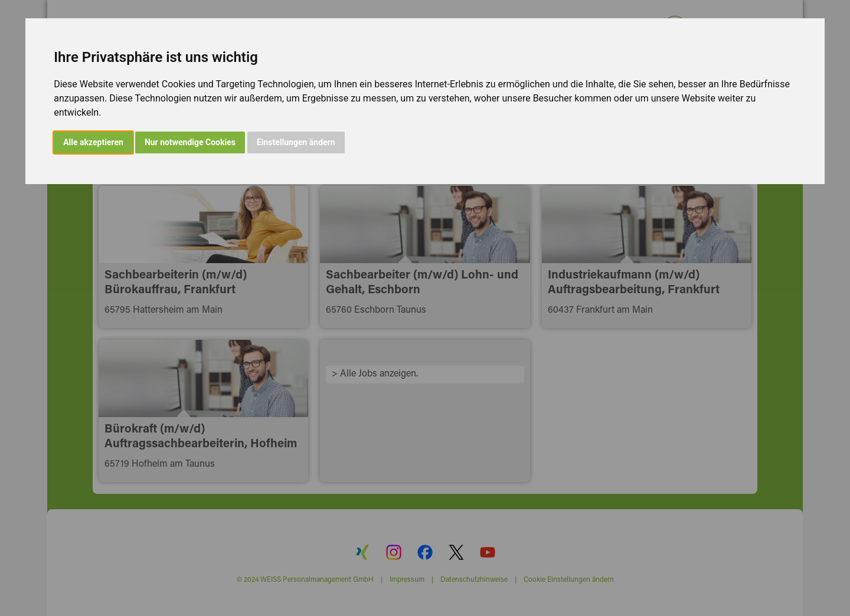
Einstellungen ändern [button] (296, 142)
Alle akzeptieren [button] (93, 142)
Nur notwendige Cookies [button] (190, 142)
